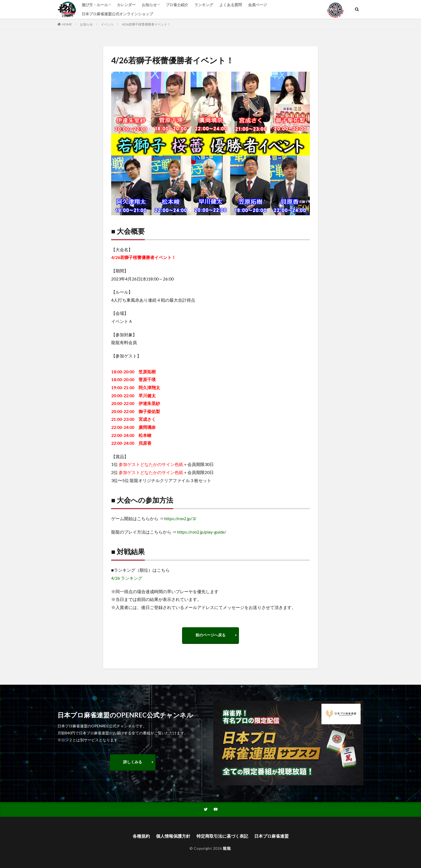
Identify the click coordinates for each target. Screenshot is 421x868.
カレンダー (126, 5)
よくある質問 (231, 5)
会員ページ (257, 5)
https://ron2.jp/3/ (180, 518)
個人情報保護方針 (173, 836)
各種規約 (141, 836)
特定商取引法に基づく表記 (222, 836)
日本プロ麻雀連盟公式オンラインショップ (117, 14)
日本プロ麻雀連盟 (271, 836)
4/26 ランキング (127, 578)
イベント (107, 24)
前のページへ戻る (210, 635)
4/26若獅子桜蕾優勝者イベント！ (146, 24)
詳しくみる (133, 762)
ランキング (204, 5)
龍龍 (227, 848)
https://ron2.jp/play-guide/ (202, 532)
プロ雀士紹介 (177, 5)
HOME (67, 24)
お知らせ (149, 5)
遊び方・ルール (95, 5)
